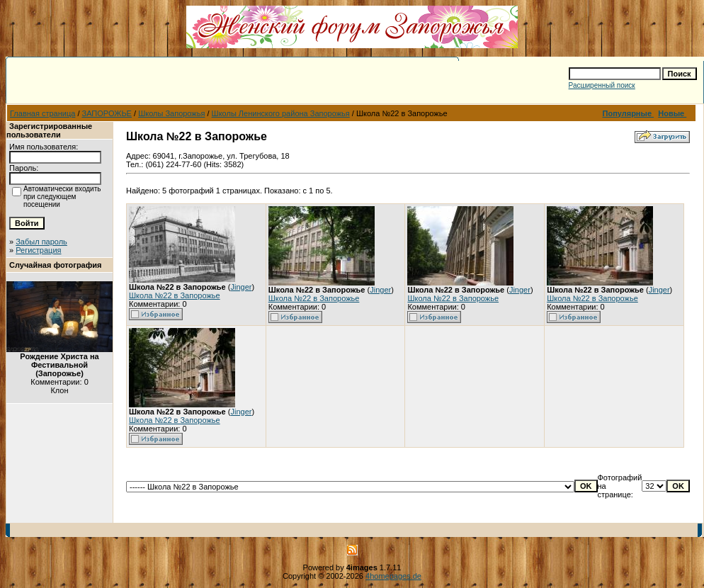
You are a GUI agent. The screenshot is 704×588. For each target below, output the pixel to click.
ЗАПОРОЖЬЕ (107, 113)
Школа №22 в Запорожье (175, 295)
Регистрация (38, 250)
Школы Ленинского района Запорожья (281, 113)
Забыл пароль (41, 242)
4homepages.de (393, 576)
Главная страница (42, 113)
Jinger (241, 287)
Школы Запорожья (171, 113)
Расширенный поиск (602, 85)
